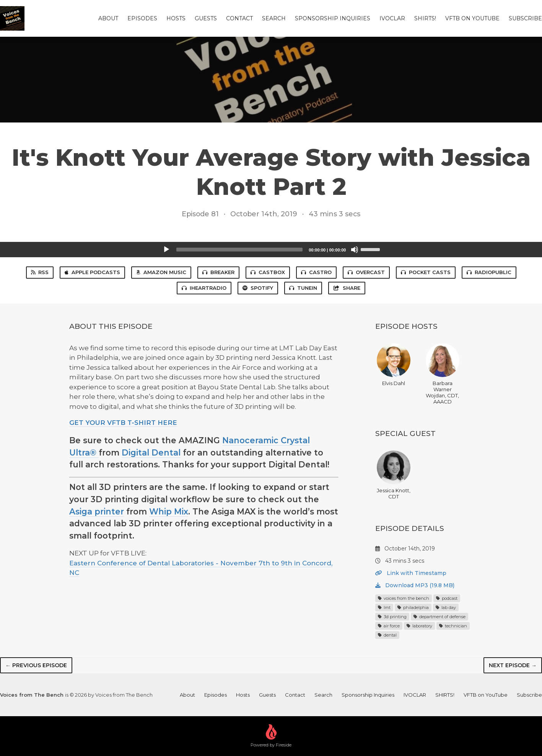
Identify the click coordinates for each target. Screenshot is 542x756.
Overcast (366, 272)
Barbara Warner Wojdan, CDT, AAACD (443, 374)
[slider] (240, 250)
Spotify (258, 288)
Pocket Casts (426, 272)
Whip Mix (169, 511)
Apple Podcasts (92, 272)
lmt (384, 607)
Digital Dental (151, 452)
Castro (316, 272)
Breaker (218, 272)
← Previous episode (36, 665)
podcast (447, 598)
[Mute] (355, 250)
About (108, 18)
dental (387, 635)
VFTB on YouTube (472, 18)
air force (389, 626)
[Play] (166, 250)
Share (347, 288)
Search (274, 18)
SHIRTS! (425, 18)
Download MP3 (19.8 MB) (415, 585)
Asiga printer (97, 511)
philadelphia (413, 607)
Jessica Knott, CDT (394, 475)
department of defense (439, 617)
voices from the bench (404, 598)
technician (453, 626)
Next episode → (513, 665)
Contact (239, 18)
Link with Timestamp (411, 573)
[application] (271, 250)
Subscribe (525, 18)
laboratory (419, 626)
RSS (40, 272)
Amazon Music (161, 272)
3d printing (392, 617)
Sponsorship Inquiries (333, 18)
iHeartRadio (204, 288)
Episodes (142, 18)
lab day (446, 607)
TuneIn (303, 288)
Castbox (268, 272)
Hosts (176, 18)
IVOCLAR (392, 18)
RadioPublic (489, 272)
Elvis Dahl (394, 365)
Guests (206, 18)
